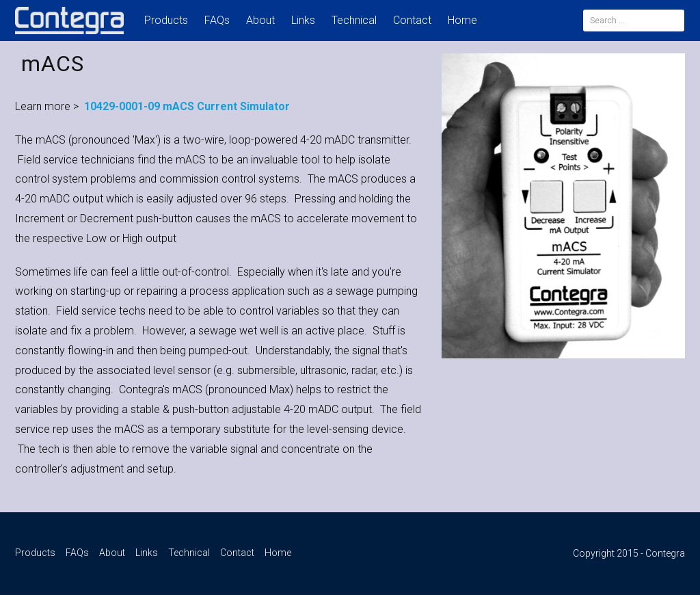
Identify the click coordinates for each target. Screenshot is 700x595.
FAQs (217, 20)
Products (166, 20)
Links (303, 20)
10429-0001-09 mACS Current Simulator (187, 106)
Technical (354, 20)
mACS (53, 64)
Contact (412, 20)
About (260, 20)
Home (462, 20)
